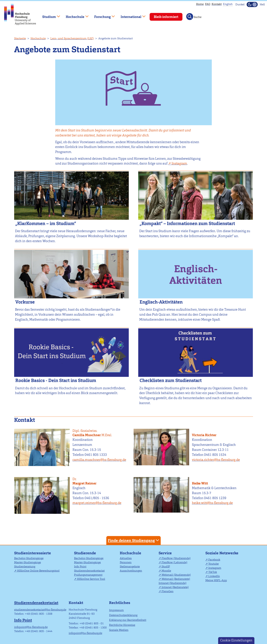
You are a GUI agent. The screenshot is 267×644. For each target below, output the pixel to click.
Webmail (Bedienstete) (176, 579)
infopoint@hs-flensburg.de (31, 627)
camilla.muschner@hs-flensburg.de (99, 460)
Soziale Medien (119, 630)
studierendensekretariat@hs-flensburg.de (40, 610)
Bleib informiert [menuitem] (166, 17)
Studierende (85, 553)
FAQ (208, 4)
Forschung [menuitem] (102, 15)
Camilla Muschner (102, 433)
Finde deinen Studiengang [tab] (134, 540)
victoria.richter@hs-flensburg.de (216, 460)
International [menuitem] (131, 15)
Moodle (166, 571)
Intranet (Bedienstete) (175, 587)
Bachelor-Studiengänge (29, 558)
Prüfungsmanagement (88, 575)
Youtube (213, 564)
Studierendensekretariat (89, 571)
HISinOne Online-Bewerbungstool (38, 571)
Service (165, 553)
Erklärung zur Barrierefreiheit (128, 620)
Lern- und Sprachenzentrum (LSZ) (72, 38)
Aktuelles (126, 558)
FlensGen (168, 591)
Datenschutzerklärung (123, 615)
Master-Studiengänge (28, 562)
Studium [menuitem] (49, 15)
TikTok (213, 572)
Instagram (215, 568)
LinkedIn (214, 576)
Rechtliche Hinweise (122, 625)
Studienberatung (25, 566)
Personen (126, 562)
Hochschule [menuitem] (75, 15)
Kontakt (217, 4)
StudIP (166, 566)
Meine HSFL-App (216, 580)
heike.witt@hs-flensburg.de (212, 503)
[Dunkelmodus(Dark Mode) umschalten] (252, 4)
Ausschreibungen (131, 571)
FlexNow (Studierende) (176, 558)
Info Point (80, 566)
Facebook (214, 560)
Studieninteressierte (33, 553)
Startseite (20, 38)
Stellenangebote (130, 566)
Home (200, 4)
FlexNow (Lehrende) (174, 562)
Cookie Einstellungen (236, 640)
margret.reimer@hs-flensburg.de (97, 503)
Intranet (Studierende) (173, 583)
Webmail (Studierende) (176, 575)
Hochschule (38, 38)
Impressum (116, 610)
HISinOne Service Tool (91, 579)
